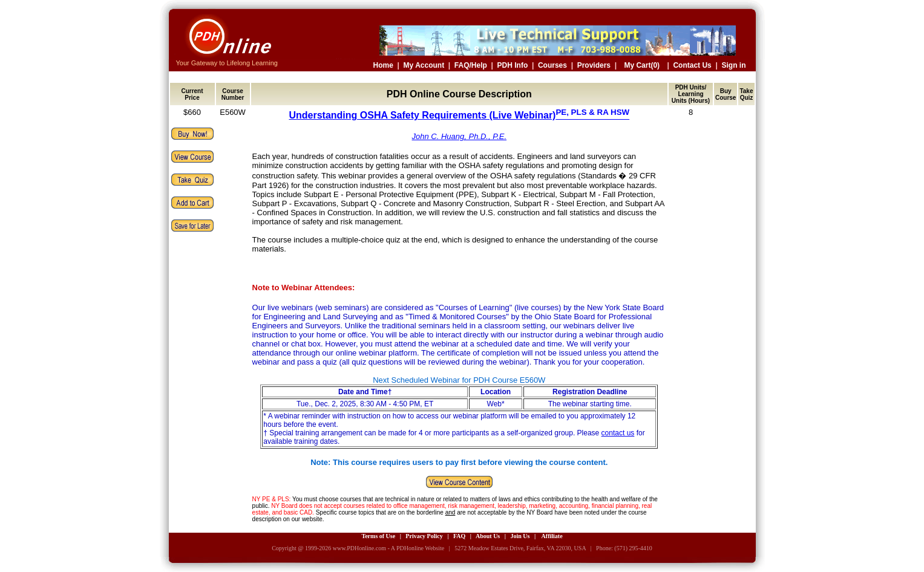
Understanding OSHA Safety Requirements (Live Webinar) (459, 115)
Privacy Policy (424, 536)
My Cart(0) (642, 65)
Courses (552, 65)
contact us (618, 433)
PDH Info (513, 65)
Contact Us (692, 65)
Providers (594, 65)
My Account (424, 65)
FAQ (459, 536)
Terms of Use (378, 536)
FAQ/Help (471, 65)
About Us (488, 536)
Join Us (520, 536)
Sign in (734, 65)
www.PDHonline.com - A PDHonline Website (388, 548)
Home (383, 65)
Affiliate (552, 536)
